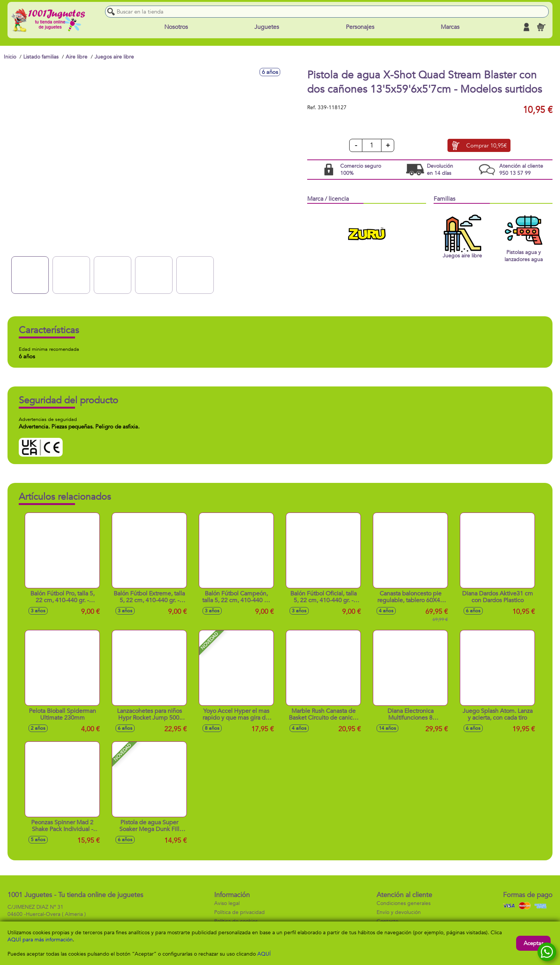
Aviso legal (227, 903)
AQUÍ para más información (40, 940)
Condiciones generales (404, 903)
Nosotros (176, 27)
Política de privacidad (239, 912)
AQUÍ (264, 954)
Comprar (486, 146)
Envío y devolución (399, 912)
